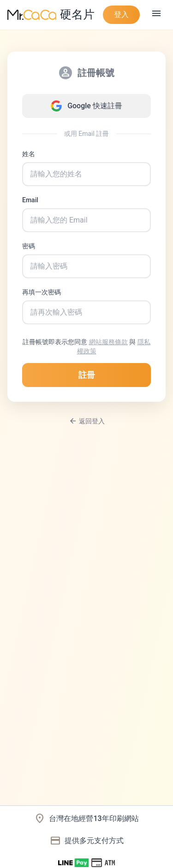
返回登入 (87, 421)
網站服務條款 (108, 342)
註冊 (87, 375)
